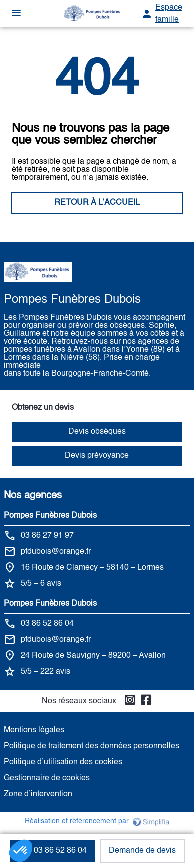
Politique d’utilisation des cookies (63, 762)
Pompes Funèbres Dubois (50, 516)
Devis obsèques (97, 432)
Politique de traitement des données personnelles (92, 746)
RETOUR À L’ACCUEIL (97, 203)
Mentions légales (34, 730)
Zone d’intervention (38, 794)
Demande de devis (142, 851)
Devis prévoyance (97, 456)
